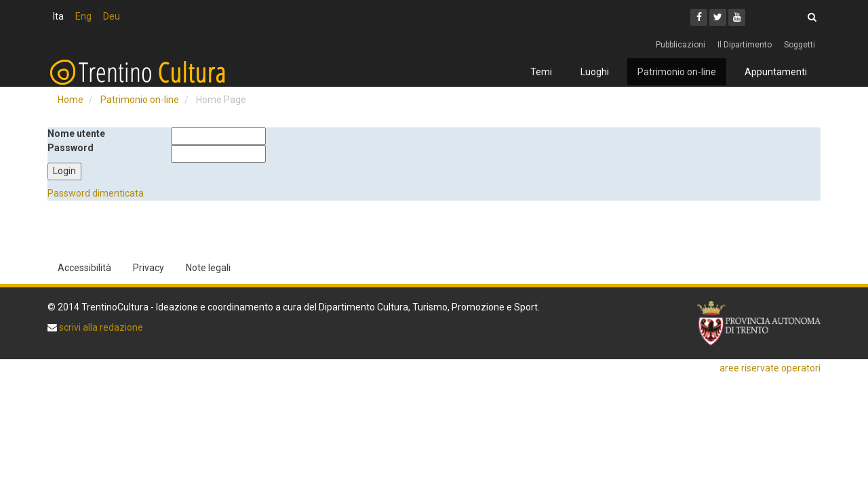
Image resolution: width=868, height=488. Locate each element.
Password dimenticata (96, 193)
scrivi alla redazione (100, 327)
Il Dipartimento (745, 45)
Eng (83, 16)
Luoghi (595, 72)
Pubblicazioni (680, 45)
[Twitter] (718, 17)
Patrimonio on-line (677, 72)
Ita (58, 16)
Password (71, 148)
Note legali (208, 268)
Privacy (149, 268)
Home (71, 100)
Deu (112, 16)
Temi (541, 72)
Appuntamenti (776, 72)
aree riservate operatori (770, 368)
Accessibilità (84, 268)
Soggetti (800, 45)
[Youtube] (737, 17)
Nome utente (76, 134)
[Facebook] (699, 17)
